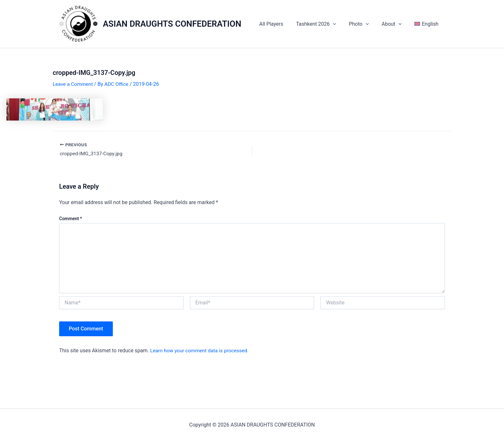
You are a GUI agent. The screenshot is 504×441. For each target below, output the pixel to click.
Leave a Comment (73, 84)
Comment (71, 219)
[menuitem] (428, 24)
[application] (342, 24)
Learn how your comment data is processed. (201, 351)
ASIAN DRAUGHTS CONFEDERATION (172, 24)
